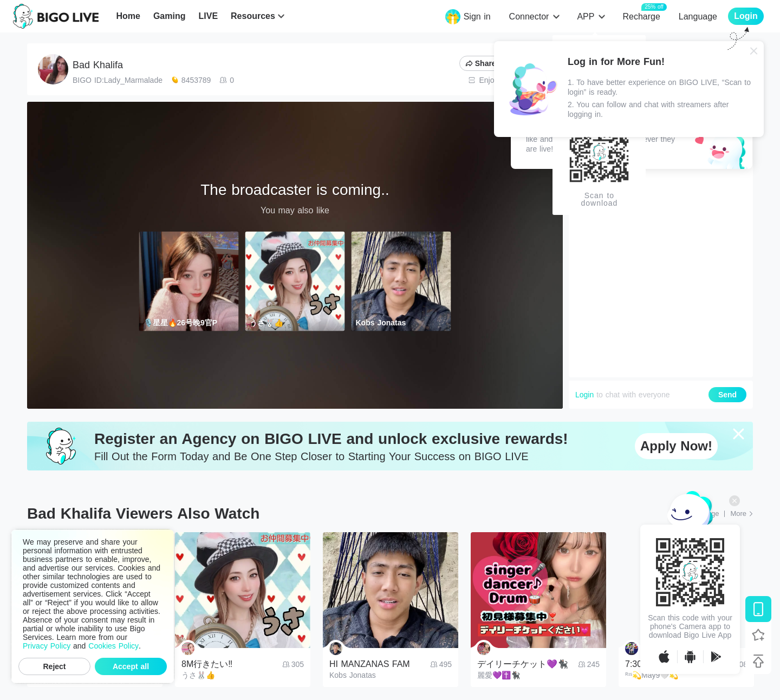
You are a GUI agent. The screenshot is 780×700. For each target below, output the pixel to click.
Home (128, 16)
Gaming (170, 16)
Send (727, 395)
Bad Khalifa (98, 65)
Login (584, 395)
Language (698, 17)
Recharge (641, 16)
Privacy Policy (47, 646)
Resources (253, 16)
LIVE (208, 16)
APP (586, 17)
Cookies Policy (113, 646)
